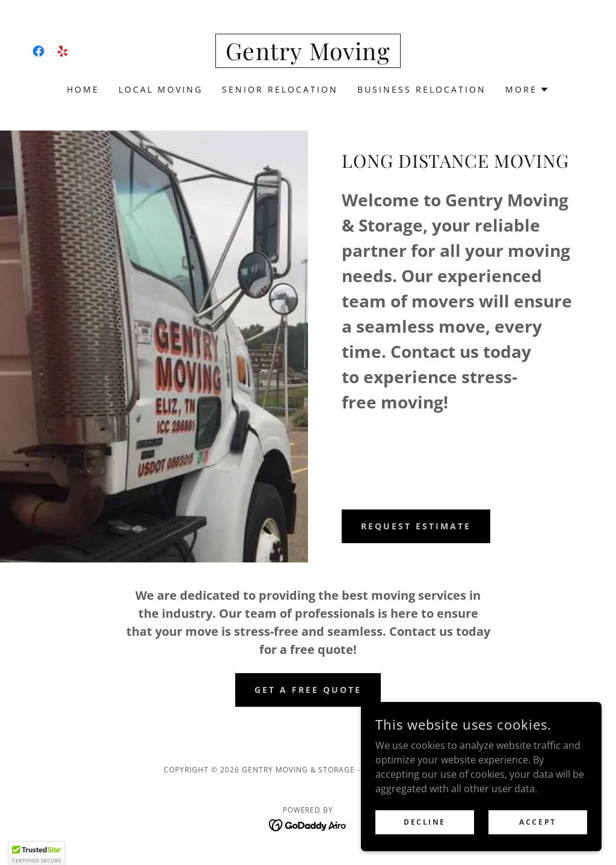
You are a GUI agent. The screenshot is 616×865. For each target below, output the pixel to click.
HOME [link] (83, 89)
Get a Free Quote (308, 690)
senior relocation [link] (280, 89)
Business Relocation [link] (422, 89)
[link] (38, 51)
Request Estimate (416, 526)
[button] (527, 90)
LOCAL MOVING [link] (161, 89)
